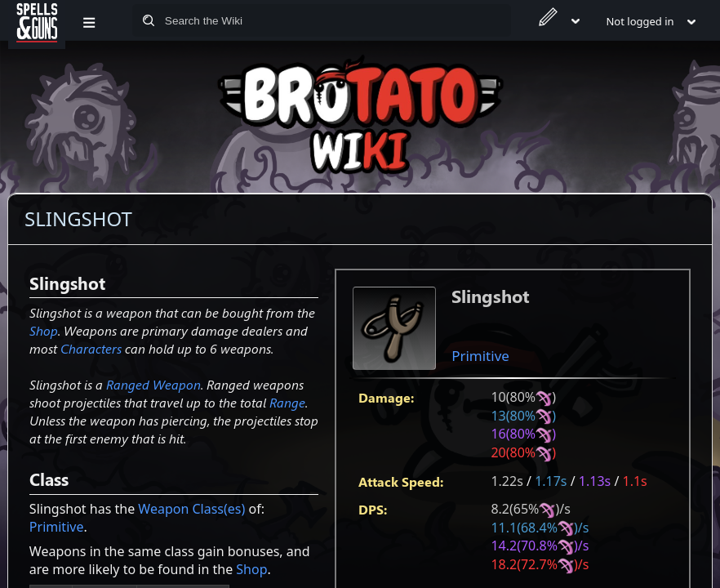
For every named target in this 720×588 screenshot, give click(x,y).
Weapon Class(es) (191, 509)
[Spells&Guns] (37, 20)
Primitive (480, 356)
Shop (44, 330)
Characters (91, 348)
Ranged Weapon (153, 384)
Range (287, 402)
